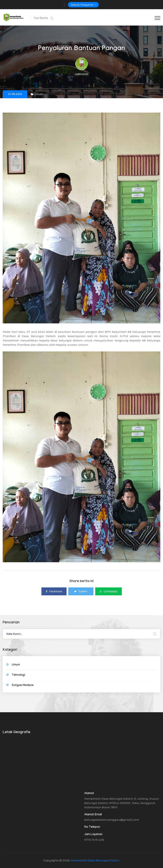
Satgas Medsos (23, 686)
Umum (37, 94)
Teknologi (18, 675)
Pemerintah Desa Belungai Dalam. (95, 860)
